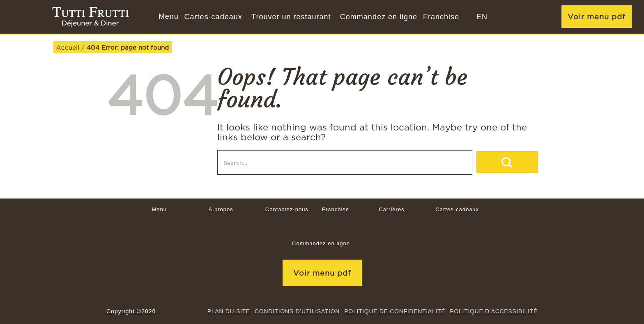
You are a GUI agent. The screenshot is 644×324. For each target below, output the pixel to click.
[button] (168, 17)
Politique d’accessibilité (494, 311)
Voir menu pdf (597, 17)
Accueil (68, 47)
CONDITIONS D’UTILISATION (297, 311)
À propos (221, 209)
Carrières (391, 209)
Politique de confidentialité (395, 311)
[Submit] (507, 162)
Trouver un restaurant (291, 17)
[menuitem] (482, 17)
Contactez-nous (287, 209)
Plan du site (229, 311)
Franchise (441, 17)
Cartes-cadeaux (213, 17)
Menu (159, 209)
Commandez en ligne (379, 17)
